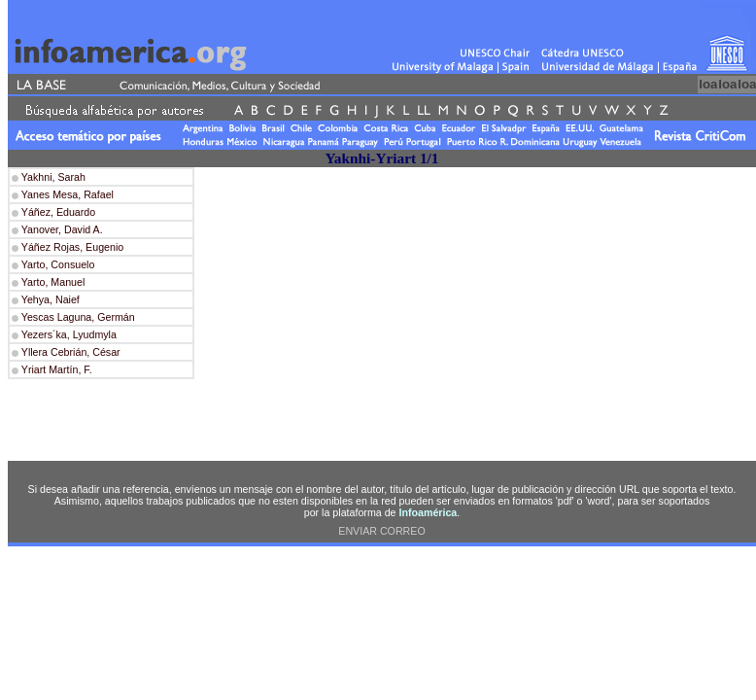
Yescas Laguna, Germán (78, 317)
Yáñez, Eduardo (57, 212)
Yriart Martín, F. (57, 369)
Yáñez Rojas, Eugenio (71, 247)
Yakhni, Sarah (52, 177)
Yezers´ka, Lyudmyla (69, 334)
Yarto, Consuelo (56, 264)
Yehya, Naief (51, 299)
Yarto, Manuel (52, 282)
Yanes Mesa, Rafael (66, 194)
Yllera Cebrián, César (71, 352)
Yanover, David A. (61, 229)
